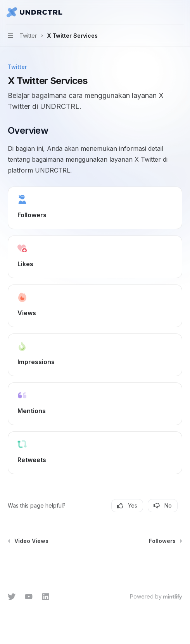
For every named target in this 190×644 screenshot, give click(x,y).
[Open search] (165, 12)
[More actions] (180, 12)
